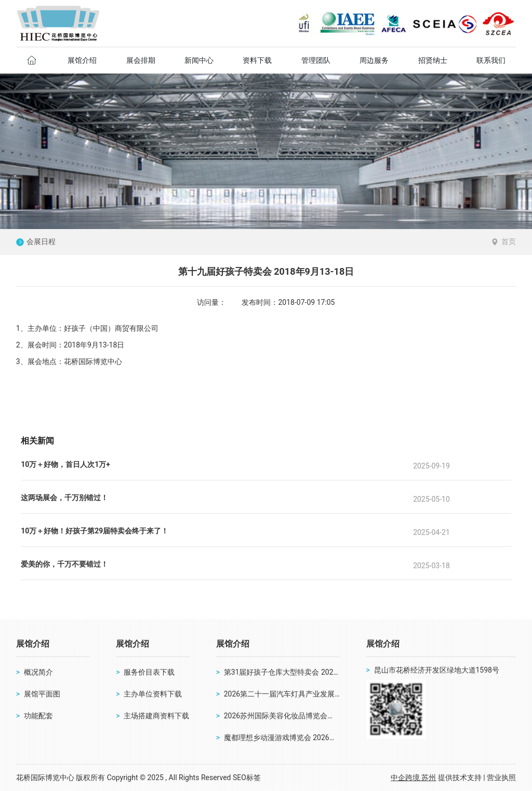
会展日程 (41, 242)
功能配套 (38, 716)
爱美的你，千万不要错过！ (64, 564)
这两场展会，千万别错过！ (64, 498)
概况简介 (38, 672)
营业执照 (501, 777)
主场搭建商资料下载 (156, 716)
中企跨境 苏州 (413, 777)
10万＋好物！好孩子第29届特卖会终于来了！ (95, 531)
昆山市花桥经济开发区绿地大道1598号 (437, 670)
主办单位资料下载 (153, 694)
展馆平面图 (42, 694)
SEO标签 (247, 777)
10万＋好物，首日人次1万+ (65, 464)
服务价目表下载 (149, 672)
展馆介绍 (33, 644)
